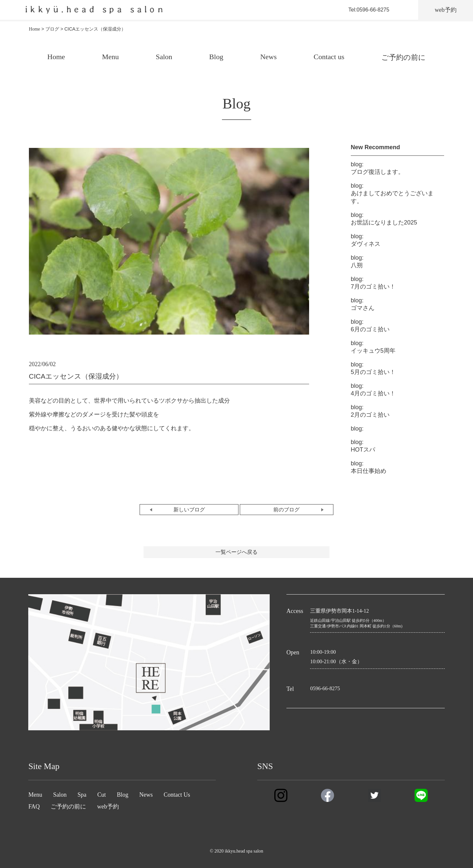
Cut (101, 795)
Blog (216, 57)
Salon (164, 57)
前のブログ (286, 510)
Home (56, 57)
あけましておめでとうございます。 (392, 193)
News (268, 57)
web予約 (108, 807)
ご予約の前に (404, 57)
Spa (82, 795)
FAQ (34, 807)
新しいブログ (189, 510)
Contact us (329, 57)
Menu (110, 57)
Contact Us (177, 795)
